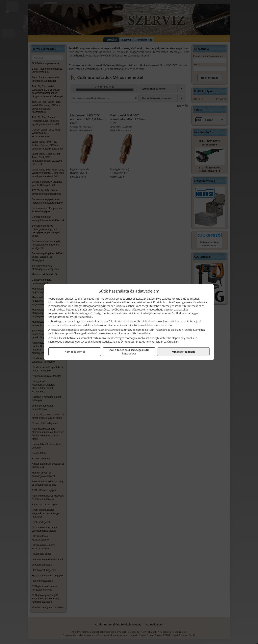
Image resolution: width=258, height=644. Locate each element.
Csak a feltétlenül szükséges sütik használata (129, 352)
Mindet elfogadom (183, 352)
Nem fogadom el (75, 352)
